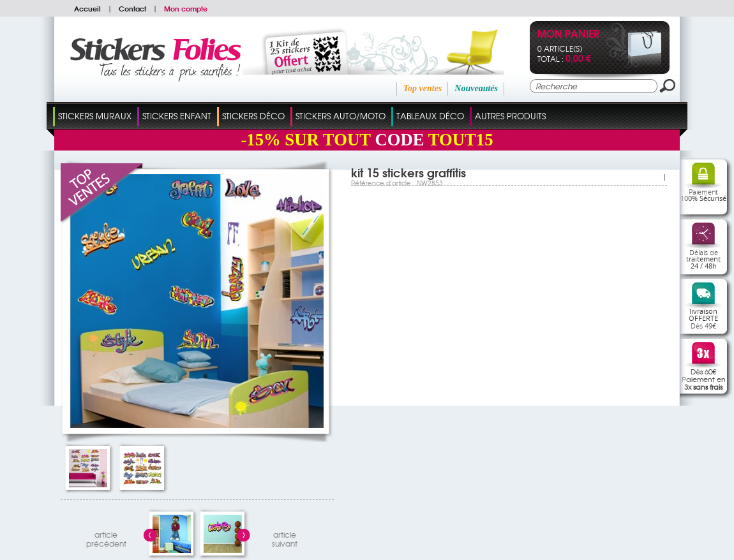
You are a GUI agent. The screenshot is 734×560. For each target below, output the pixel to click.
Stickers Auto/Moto (341, 116)
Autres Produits (510, 116)
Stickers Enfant (177, 116)
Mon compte (186, 8)
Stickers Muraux (95, 116)
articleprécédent (106, 537)
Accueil (87, 8)
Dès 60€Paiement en (704, 379)
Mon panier (568, 35)
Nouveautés (476, 88)
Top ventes (423, 88)
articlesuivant (285, 537)
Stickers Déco (253, 116)
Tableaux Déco (430, 116)
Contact (132, 8)
